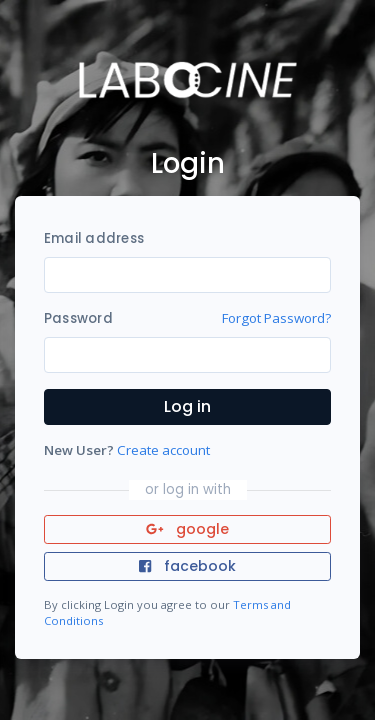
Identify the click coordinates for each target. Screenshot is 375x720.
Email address (94, 238)
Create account (163, 450)
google (187, 529)
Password (78, 318)
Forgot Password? (276, 318)
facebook (187, 566)
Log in (187, 406)
